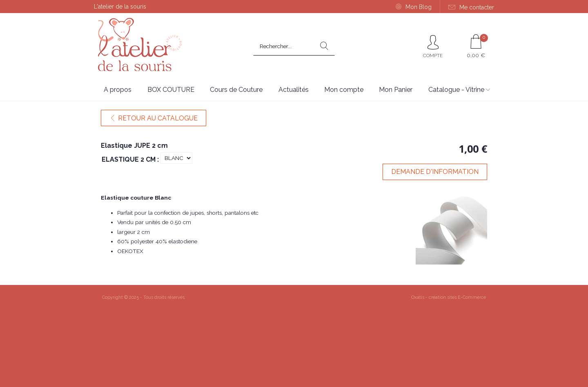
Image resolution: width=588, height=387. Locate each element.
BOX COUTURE (171, 90)
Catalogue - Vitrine (456, 90)
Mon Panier (396, 90)
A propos (118, 90)
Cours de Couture (236, 90)
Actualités (294, 90)
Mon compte (344, 90)
